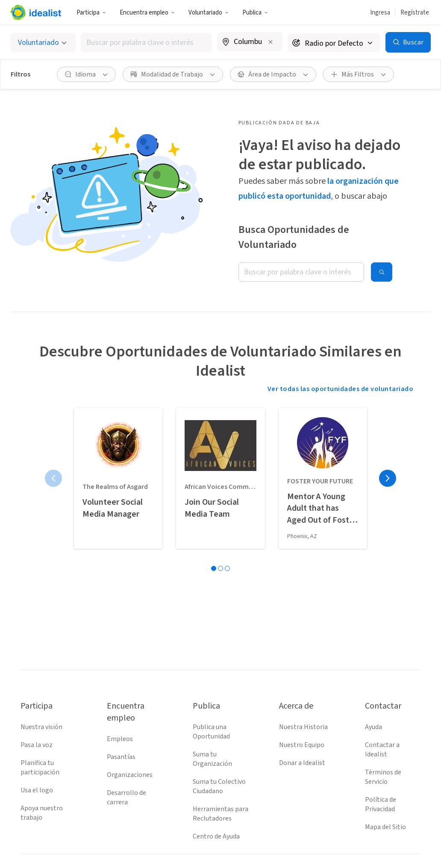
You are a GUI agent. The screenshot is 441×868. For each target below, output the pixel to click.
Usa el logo (37, 790)
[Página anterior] (53, 478)
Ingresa (380, 13)
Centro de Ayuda (216, 836)
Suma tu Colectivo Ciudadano (219, 786)
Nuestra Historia (303, 727)
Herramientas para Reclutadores (220, 814)
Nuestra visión (41, 727)
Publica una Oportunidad (211, 732)
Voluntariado (209, 13)
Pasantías (121, 757)
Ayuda (373, 727)
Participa (91, 13)
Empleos (120, 739)
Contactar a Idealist (382, 750)
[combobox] (146, 43)
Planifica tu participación (40, 768)
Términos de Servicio (383, 777)
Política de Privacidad (381, 804)
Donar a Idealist (302, 763)
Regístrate (415, 13)
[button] (91, 12)
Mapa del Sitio (385, 827)
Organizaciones (130, 775)
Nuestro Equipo (302, 745)
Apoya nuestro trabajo (42, 813)
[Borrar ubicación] (270, 42)
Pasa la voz (37, 745)
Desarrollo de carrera (126, 797)
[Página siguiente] (388, 478)
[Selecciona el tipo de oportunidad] (43, 43)
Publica (255, 13)
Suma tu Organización (212, 759)
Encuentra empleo (147, 13)
